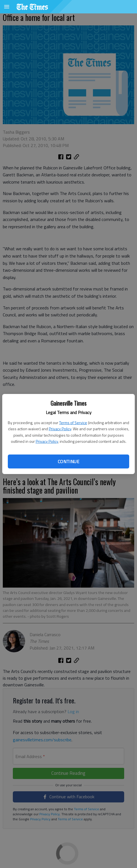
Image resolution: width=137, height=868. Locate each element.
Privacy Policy (60, 429)
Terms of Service (73, 423)
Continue (68, 461)
